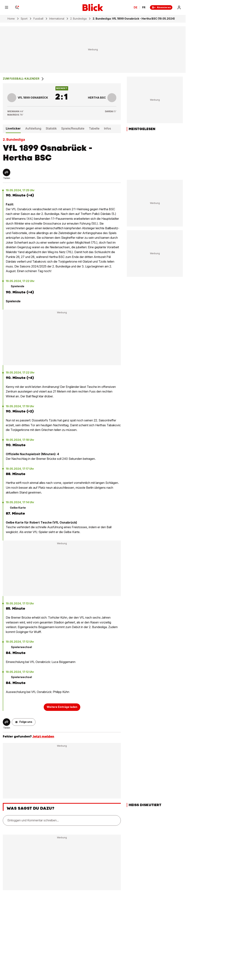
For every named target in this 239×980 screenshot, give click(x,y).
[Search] (17, 7)
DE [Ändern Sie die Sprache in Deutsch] (136, 7)
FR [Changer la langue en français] (144, 7)
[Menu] (7, 7)
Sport (24, 19)
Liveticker (13, 128)
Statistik (51, 128)
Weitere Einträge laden (62, 707)
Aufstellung (33, 128)
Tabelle (94, 128)
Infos (107, 128)
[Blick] (93, 7)
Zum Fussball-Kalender (24, 79)
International (57, 19)
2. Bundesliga (78, 19)
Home (11, 19)
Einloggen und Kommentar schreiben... (33, 820)
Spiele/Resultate (73, 128)
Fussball (38, 19)
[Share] (7, 172)
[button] (24, 722)
